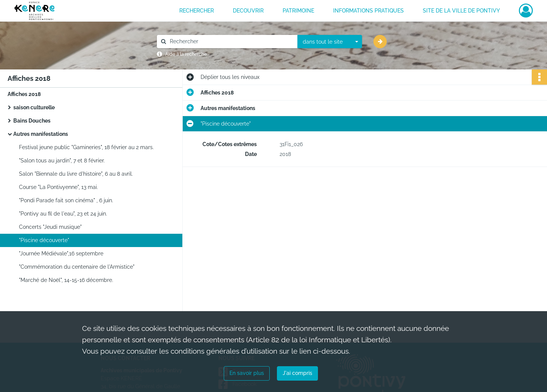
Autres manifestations (41, 134)
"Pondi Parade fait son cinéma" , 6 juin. (66, 200)
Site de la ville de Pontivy (461, 11)
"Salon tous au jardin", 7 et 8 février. (62, 161)
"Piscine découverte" (44, 240)
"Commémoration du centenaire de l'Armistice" (77, 267)
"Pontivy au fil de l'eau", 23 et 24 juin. (63, 214)
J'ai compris (297, 373)
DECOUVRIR (248, 11)
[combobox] (330, 42)
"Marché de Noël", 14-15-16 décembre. (66, 280)
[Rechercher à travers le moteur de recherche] (231, 42)
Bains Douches (32, 121)
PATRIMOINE (298, 11)
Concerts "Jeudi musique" (50, 227)
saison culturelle (34, 107)
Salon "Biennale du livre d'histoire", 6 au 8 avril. (76, 174)
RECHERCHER (197, 11)
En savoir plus (247, 373)
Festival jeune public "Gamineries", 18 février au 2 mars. (86, 147)
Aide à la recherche (186, 54)
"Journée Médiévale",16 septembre (61, 253)
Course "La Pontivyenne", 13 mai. (58, 187)
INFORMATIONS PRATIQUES (368, 11)
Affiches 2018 (24, 94)
